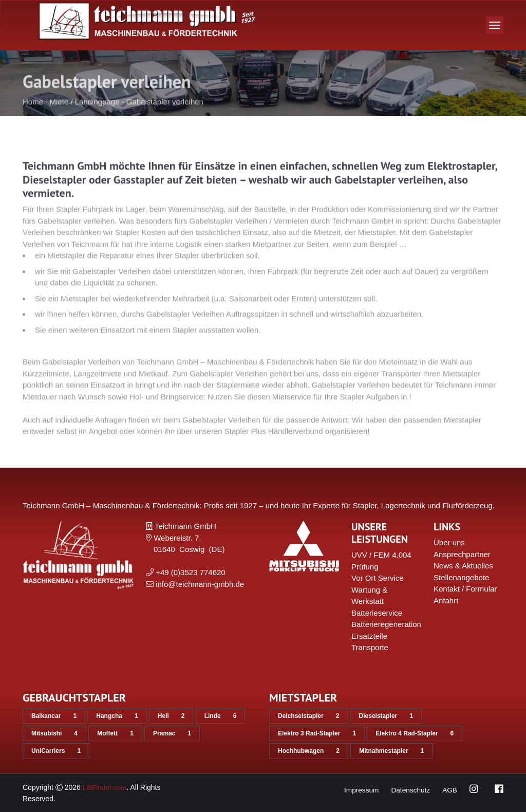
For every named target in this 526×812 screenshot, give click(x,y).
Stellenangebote (461, 577)
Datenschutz (410, 790)
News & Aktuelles (463, 566)
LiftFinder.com (105, 787)
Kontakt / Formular (465, 589)
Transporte (370, 647)
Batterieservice (377, 613)
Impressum (359, 790)
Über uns (449, 542)
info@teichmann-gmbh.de (200, 584)
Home (33, 116)
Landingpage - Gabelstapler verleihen (139, 116)
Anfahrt (446, 601)
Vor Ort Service (378, 578)
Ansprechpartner (462, 554)
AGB (449, 790)
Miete (59, 116)
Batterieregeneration (386, 624)
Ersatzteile (369, 636)
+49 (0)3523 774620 (191, 572)
